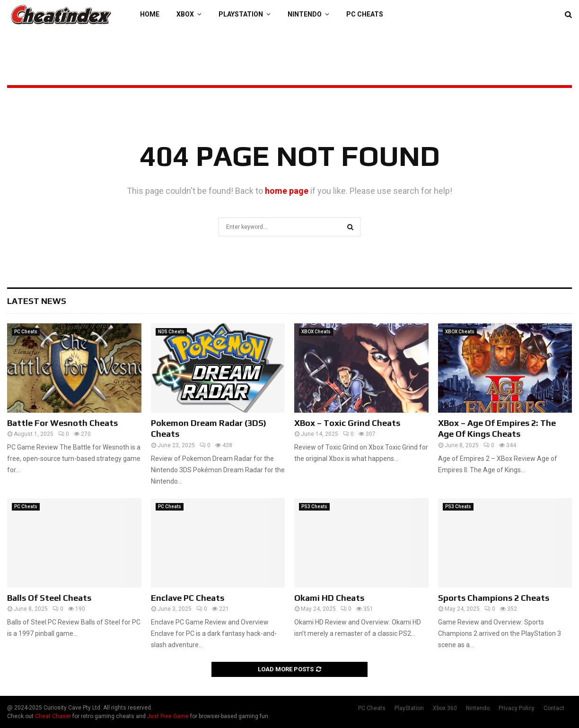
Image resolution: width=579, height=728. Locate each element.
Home (150, 14)
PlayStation (241, 14)
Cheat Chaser (53, 716)
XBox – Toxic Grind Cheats (347, 423)
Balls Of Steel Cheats (49, 598)
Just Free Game (168, 716)
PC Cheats (365, 14)
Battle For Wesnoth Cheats (62, 423)
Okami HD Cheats (329, 598)
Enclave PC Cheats (188, 598)
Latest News (37, 301)
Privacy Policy (517, 708)
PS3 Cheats (314, 507)
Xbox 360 (445, 708)
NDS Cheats (171, 332)
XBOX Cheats (316, 332)
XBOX (185, 14)
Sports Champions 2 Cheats (494, 598)
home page (287, 191)
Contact (554, 708)
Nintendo (305, 14)
